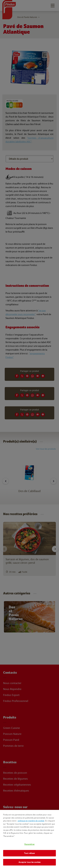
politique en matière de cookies (31, 821)
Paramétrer (29, 844)
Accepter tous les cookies (29, 862)
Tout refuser (29, 853)
